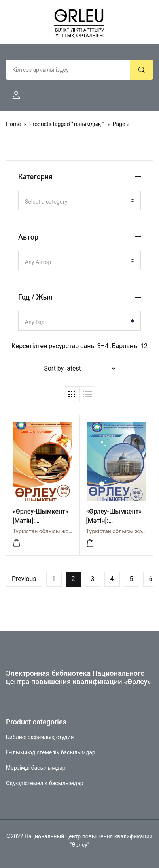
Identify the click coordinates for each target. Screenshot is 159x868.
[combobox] (79, 201)
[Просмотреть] (17, 543)
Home (13, 124)
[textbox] (76, 202)
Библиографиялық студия (40, 737)
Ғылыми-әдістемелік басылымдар (51, 752)
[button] (13, 95)
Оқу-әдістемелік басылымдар (45, 783)
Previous (24, 579)
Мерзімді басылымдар (36, 768)
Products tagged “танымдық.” (67, 124)
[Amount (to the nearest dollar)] (68, 70)
